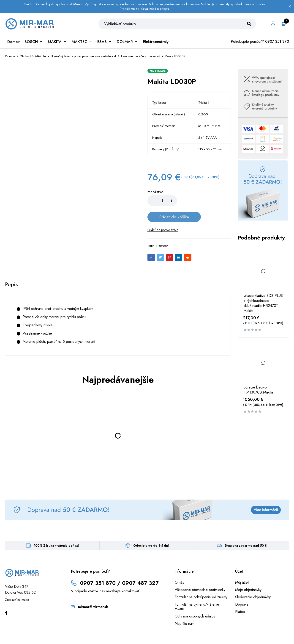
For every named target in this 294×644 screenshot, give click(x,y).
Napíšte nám (185, 608)
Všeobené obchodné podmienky (200, 574)
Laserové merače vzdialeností (141, 57)
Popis (11, 269)
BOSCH (34, 43)
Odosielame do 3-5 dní (151, 530)
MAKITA (57, 43)
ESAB (105, 43)
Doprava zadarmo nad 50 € (246, 530)
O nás (179, 567)
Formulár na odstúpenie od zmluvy (201, 582)
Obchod (25, 57)
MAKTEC (82, 43)
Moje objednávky (248, 574)
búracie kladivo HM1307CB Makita (258, 391)
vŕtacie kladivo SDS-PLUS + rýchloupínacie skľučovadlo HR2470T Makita (263, 304)
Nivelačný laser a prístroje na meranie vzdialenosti (84, 57)
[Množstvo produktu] (162, 202)
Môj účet (242, 567)
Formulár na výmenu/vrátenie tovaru (197, 591)
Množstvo (155, 193)
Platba (240, 596)
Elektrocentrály (156, 43)
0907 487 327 (141, 568)
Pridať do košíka (204, 202)
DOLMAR (127, 43)
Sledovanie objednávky (253, 582)
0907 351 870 (277, 42)
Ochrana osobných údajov (195, 601)
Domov (14, 43)
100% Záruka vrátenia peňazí (56, 530)
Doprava (242, 589)
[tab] (11, 269)
